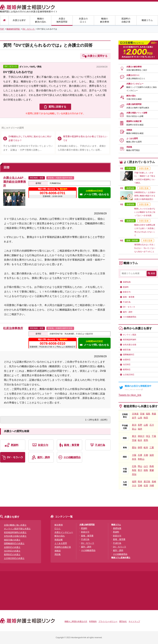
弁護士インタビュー (142, 87)
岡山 (140, 466)
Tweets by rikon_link (130, 395)
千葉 (154, 436)
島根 (152, 466)
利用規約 (93, 621)
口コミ (58, 528)
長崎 (154, 482)
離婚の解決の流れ (41, 20)
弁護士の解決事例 (137, 68)
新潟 (134, 425)
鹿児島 (147, 482)
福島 (148, 414)
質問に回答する (57, 107)
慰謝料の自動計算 (126, 20)
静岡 (140, 447)
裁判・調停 (44, 457)
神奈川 (141, 436)
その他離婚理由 (72, 457)
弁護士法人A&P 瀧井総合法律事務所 (15, 182)
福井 (140, 429)
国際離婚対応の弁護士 (14, 543)
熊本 (140, 482)
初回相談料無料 (130, 340)
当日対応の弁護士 (12, 551)
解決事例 (59, 525)
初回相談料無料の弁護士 (15, 532)
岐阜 (146, 447)
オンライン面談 (130, 335)
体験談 (135, 132)
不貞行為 (100, 445)
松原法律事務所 (13, 328)
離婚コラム (147, 20)
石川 (152, 425)
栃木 (140, 440)
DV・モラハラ (15, 457)
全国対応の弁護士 (12, 547)
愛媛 (152, 470)
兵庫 (140, 455)
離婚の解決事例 (105, 20)
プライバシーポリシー (108, 621)
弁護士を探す (19, 20)
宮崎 (140, 485)
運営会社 (123, 621)
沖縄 (152, 485)
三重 (152, 447)
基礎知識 (127, 282)
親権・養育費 (72, 445)
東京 (134, 436)
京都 (146, 455)
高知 (134, 474)
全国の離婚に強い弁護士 (15, 525)
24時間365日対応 (94, 193)
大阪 (134, 455)
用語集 (133, 149)
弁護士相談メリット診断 (137, 115)
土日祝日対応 (129, 375)
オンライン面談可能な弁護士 (17, 529)
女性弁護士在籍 (130, 345)
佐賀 (146, 485)
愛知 (134, 447)
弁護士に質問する (97, 56)
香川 (140, 470)
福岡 (134, 482)
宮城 (142, 414)
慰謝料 (15, 445)
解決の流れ (134, 97)
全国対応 (127, 360)
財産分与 (43, 445)
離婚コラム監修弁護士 (121, 558)
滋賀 (152, 455)
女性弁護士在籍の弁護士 (15, 536)
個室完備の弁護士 (12, 540)
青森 (154, 414)
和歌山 (141, 459)
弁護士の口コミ (83, 20)
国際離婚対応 (129, 355)
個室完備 (127, 350)
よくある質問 (134, 140)
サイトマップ (134, 621)
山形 (140, 418)
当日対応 (127, 365)
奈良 (134, 459)
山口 (146, 466)
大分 (134, 485)
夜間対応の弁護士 (12, 554)
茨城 (134, 440)
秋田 (146, 418)
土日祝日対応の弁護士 (14, 558)
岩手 (134, 418)
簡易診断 (59, 540)
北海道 (135, 414)
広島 (134, 466)
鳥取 (134, 470)
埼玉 (148, 436)
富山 (134, 429)
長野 (140, 425)
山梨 (146, 425)
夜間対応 (127, 370)
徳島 (146, 470)
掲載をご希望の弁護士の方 (76, 621)
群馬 (146, 440)
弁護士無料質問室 (62, 20)
